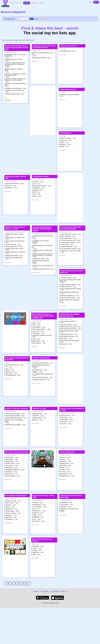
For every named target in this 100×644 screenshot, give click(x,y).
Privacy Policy (45, 591)
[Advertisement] (43, 110)
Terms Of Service (54, 591)
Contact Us (36, 591)
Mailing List (63, 591)
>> (29, 583)
